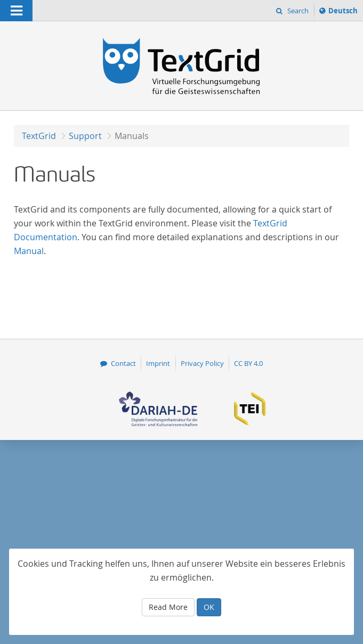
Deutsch (343, 12)
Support (85, 136)
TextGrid (39, 136)
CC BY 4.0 (248, 363)
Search (297, 11)
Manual (29, 251)
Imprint (158, 363)
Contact (123, 363)
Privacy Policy (202, 363)
